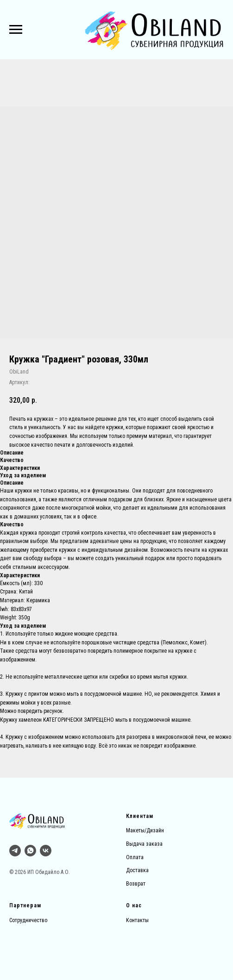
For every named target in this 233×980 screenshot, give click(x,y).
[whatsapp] (30, 851)
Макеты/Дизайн (145, 830)
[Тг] (15, 851)
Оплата (135, 857)
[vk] (46, 851)
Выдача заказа (144, 844)
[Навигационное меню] (16, 30)
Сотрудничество (28, 920)
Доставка (137, 870)
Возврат (136, 884)
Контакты (137, 920)
